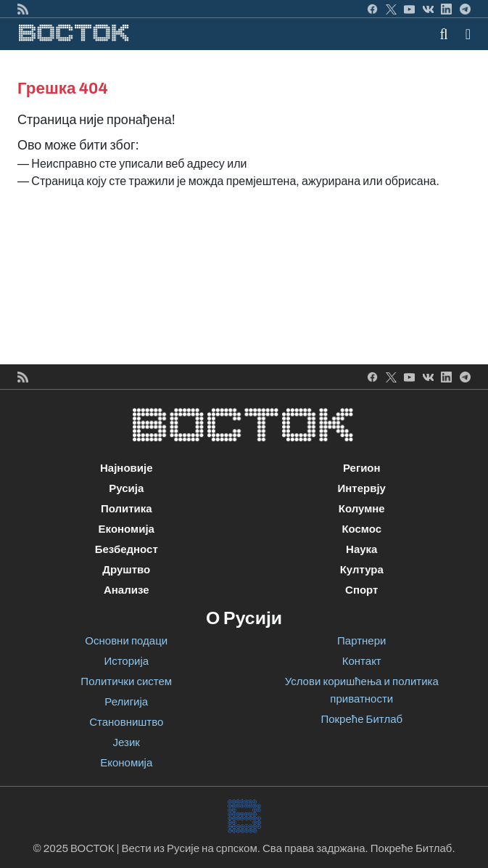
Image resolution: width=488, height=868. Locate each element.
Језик (127, 742)
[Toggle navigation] (464, 34)
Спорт (361, 590)
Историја (126, 661)
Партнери (361, 641)
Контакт (362, 661)
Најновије (127, 468)
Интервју (362, 488)
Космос (361, 529)
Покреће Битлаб (361, 719)
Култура (362, 570)
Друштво (126, 570)
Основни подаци (126, 641)
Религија (126, 702)
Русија (126, 488)
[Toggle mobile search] (444, 34)
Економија (127, 529)
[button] (468, 34)
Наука (361, 549)
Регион (362, 468)
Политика (127, 509)
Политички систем (126, 681)
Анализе (127, 590)
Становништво (126, 722)
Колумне (362, 509)
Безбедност (127, 549)
